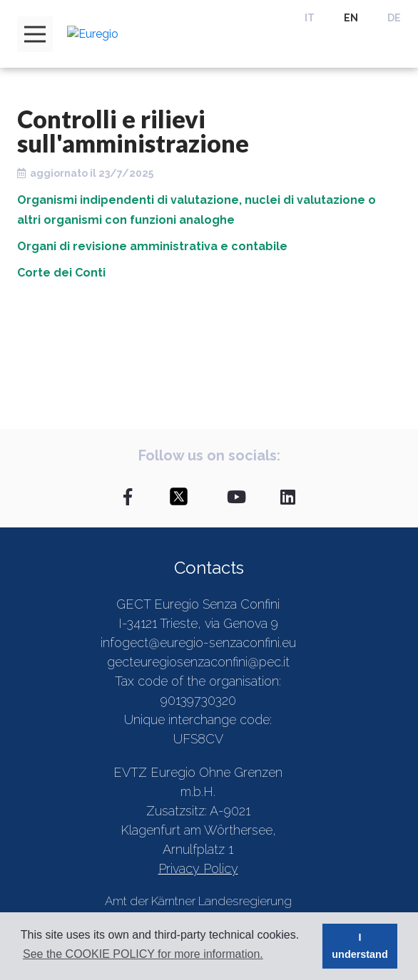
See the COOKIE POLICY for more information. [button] (143, 954)
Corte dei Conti (61, 273)
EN (351, 18)
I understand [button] (360, 946)
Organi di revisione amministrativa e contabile (152, 246)
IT (310, 18)
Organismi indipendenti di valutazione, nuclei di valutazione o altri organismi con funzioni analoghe (197, 210)
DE (394, 18)
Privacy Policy (198, 868)
